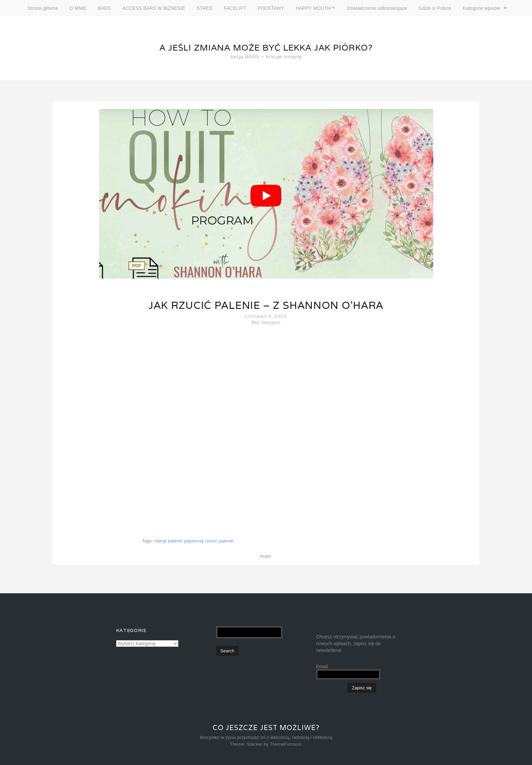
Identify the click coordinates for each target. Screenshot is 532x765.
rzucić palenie (219, 541)
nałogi (160, 541)
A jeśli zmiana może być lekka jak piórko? (266, 48)
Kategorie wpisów (481, 8)
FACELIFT (235, 8)
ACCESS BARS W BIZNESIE (154, 8)
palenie (175, 541)
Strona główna (43, 8)
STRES (204, 8)
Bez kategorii (266, 322)
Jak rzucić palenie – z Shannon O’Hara (266, 305)
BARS (104, 8)
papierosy (194, 541)
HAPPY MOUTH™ (316, 8)
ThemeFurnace (285, 744)
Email (322, 667)
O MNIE (78, 8)
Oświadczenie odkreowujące (377, 8)
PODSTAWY (271, 8)
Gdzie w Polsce (435, 8)
